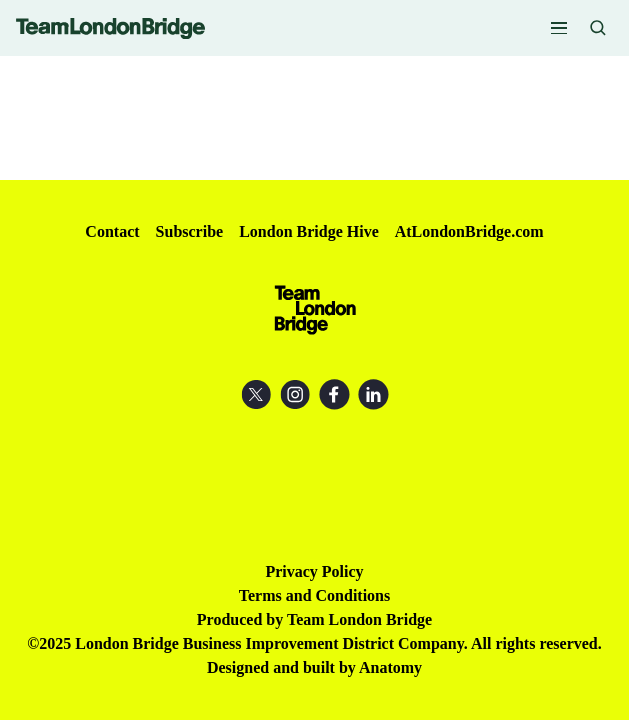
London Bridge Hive (309, 231)
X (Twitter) (256, 394)
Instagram (295, 394)
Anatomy (390, 667)
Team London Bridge (110, 28)
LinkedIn (373, 394)
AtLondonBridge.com (469, 231)
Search (598, 28)
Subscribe (190, 231)
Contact (112, 231)
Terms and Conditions (314, 595)
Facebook (334, 394)
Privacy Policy (314, 571)
